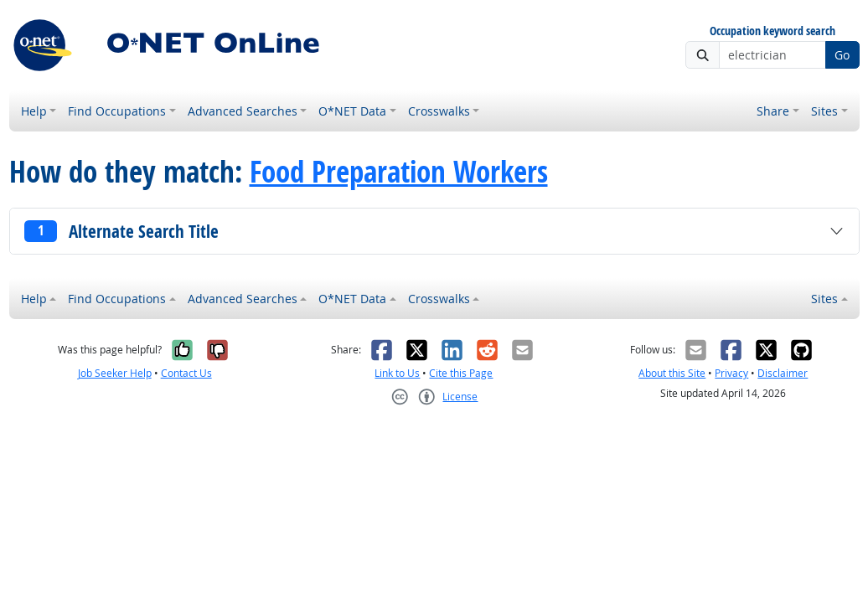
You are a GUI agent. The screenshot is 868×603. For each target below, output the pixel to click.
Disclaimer (783, 373)
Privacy (731, 373)
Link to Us (397, 373)
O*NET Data (352, 111)
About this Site (672, 373)
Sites (824, 111)
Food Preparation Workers (399, 172)
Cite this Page (461, 373)
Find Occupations (117, 111)
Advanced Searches (243, 111)
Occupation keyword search (772, 31)
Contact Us (186, 373)
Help (34, 111)
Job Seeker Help (115, 373)
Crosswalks (439, 111)
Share (773, 111)
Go (842, 55)
